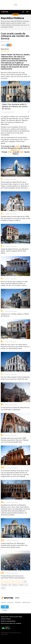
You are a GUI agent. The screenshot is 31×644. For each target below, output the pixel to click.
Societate (10, 602)
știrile (18, 146)
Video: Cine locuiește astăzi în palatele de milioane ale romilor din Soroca (15, 106)
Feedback (19, 623)
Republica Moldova (6, 582)
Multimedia (4, 585)
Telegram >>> (16, 150)
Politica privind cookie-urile (8, 623)
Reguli (20, 617)
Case (10, 585)
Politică (3, 602)
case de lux (15, 585)
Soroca (3, 588)
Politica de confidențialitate (8, 621)
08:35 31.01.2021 (5, 42)
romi (26, 585)
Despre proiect (5, 617)
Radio (22, 152)
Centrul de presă (14, 617)
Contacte (3, 619)
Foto (25, 582)
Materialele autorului (5, 51)
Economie (18, 602)
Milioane (21, 585)
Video (10, 152)
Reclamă (8, 619)
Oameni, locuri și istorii (17, 582)
